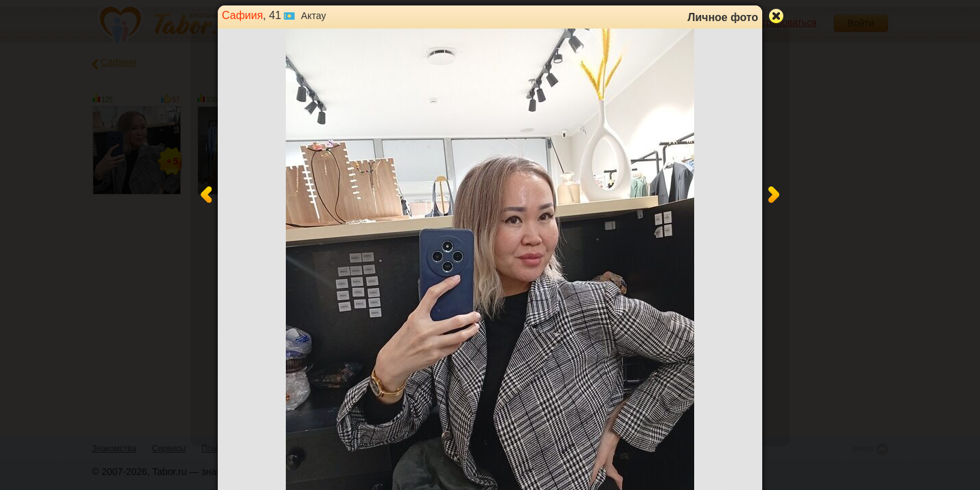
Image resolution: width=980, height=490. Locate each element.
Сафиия (242, 15)
